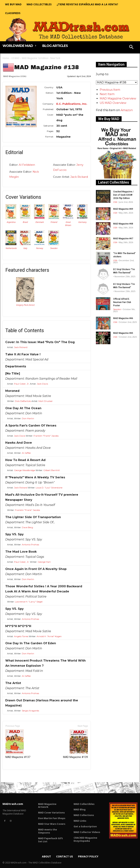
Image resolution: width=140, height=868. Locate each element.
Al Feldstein (27, 165)
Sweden (54, 248)
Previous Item (110, 90)
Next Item (107, 94)
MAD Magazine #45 (123, 333)
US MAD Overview (113, 103)
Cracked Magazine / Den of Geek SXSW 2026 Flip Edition (123, 195)
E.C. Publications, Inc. (72, 104)
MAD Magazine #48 (123, 224)
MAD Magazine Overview (118, 98)
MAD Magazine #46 (123, 318)
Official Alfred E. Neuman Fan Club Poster (122, 302)
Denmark (39, 222)
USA (115, 202)
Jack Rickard (79, 177)
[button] (131, 47)
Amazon (127, 110)
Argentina (11, 222)
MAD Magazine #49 (123, 209)
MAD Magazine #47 (123, 239)
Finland (54, 222)
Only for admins (15, 776)
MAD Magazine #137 (18, 744)
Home (6, 58)
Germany (82, 222)
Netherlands (11, 248)
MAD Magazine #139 (75, 744)
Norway (39, 248)
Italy (25, 248)
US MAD (15, 58)
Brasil (25, 222)
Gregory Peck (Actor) (25, 305)
